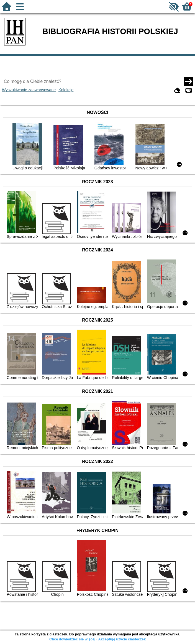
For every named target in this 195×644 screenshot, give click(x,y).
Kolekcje (66, 90)
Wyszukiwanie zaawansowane (29, 90)
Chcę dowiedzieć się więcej (72, 639)
